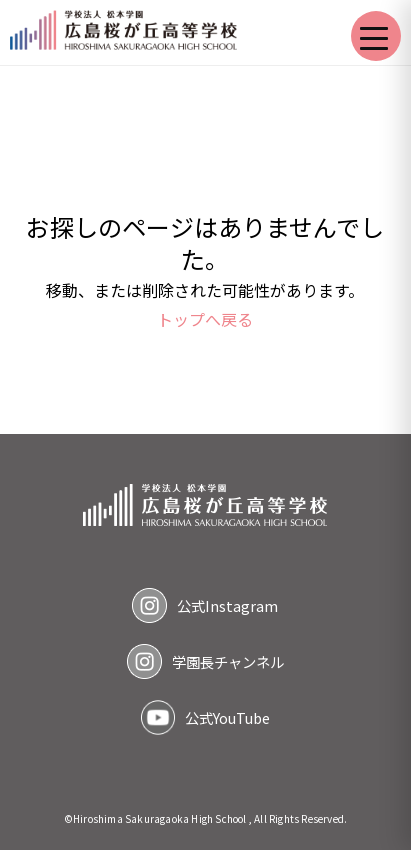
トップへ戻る (205, 319)
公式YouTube (227, 717)
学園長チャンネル (228, 661)
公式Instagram (227, 605)
